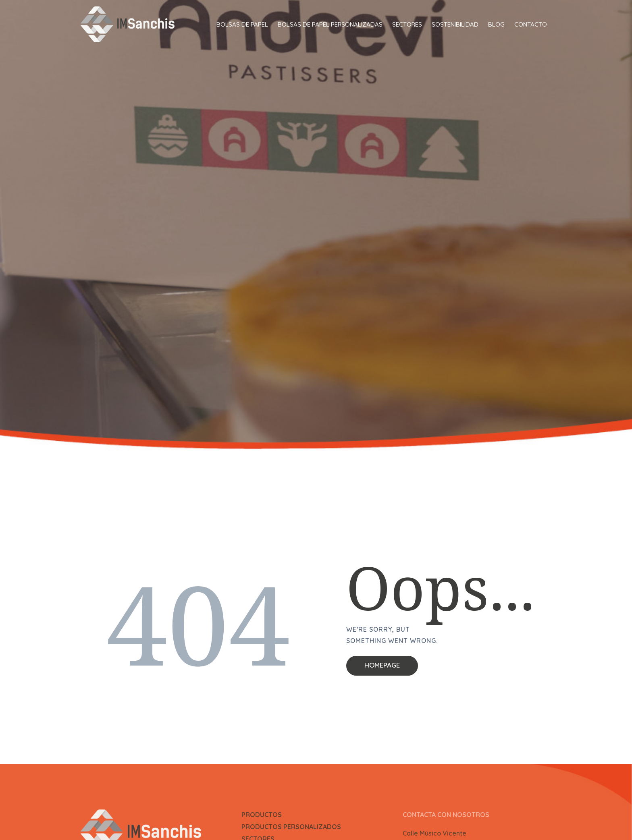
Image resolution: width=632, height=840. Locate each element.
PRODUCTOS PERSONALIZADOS (291, 827)
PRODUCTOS (262, 815)
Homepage (382, 665)
